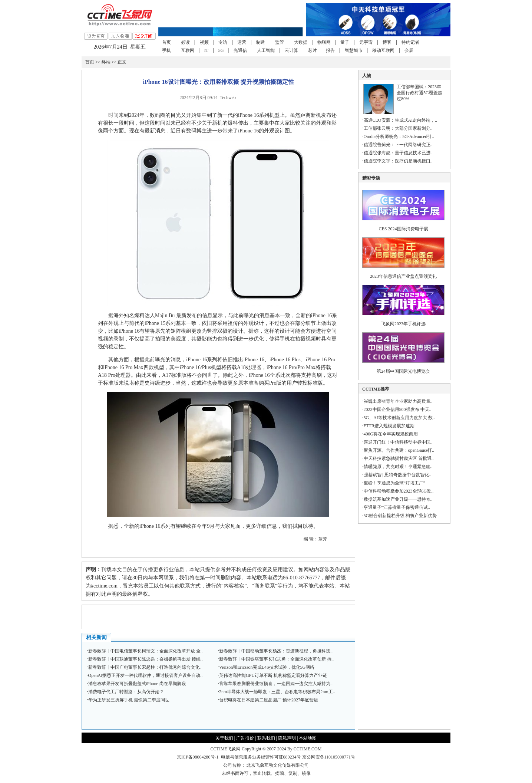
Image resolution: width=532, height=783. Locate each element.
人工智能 (266, 50)
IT (206, 50)
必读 (185, 42)
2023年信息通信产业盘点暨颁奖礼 (403, 276)
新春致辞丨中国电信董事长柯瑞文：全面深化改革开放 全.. (146, 651)
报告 (330, 50)
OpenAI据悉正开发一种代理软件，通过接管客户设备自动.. (146, 675)
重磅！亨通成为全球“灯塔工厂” (395, 483)
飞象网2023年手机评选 (403, 324)
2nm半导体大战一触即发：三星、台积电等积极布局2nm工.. (277, 692)
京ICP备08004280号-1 (198, 757)
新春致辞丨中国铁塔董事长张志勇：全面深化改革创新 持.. (276, 659)
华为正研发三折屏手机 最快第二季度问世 (129, 700)
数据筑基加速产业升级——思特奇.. (398, 499)
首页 (166, 42)
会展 (409, 50)
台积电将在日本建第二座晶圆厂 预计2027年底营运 (269, 700)
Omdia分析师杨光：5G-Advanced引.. (399, 136)
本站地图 (308, 738)
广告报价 (245, 738)
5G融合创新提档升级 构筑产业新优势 (400, 516)
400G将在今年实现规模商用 (391, 434)
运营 (242, 42)
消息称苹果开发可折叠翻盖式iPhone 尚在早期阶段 (137, 684)
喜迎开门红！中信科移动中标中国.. (398, 442)
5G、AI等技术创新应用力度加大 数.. (399, 418)
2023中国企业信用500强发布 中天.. (398, 409)
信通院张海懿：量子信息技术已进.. (398, 153)
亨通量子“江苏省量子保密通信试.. (397, 507)
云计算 (291, 50)
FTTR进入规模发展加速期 (389, 426)
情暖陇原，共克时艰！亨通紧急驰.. (398, 467)
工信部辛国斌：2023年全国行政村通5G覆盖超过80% (419, 93)
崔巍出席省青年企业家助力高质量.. (398, 401)
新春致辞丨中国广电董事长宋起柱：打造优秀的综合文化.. (145, 667)
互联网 (188, 50)
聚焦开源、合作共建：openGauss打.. (399, 450)
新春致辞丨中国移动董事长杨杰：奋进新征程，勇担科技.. (276, 651)
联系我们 (266, 738)
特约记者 (410, 42)
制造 (261, 42)
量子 (345, 42)
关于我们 (224, 738)
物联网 (324, 42)
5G (221, 50)
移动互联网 (383, 50)
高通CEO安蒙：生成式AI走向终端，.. (401, 120)
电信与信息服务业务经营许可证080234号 (262, 757)
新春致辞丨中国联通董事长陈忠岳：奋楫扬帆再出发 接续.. (146, 659)
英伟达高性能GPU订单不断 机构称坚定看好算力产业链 (273, 675)
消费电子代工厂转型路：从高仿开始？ (126, 692)
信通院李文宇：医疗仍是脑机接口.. (398, 161)
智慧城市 (354, 50)
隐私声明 (287, 738)
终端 (106, 62)
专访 (223, 42)
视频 (204, 42)
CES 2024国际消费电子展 (404, 229)
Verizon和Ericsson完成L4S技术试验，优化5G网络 (267, 667)
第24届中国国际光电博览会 (403, 371)
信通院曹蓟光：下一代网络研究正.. (398, 145)
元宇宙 (366, 42)
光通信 (240, 50)
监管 (280, 42)
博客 (387, 42)
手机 (166, 50)
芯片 (313, 50)
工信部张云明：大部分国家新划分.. (398, 128)
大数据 (301, 42)
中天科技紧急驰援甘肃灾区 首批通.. (399, 458)
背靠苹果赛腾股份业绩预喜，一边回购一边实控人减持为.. (276, 684)
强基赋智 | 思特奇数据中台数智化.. (397, 475)
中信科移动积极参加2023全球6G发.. (399, 491)
